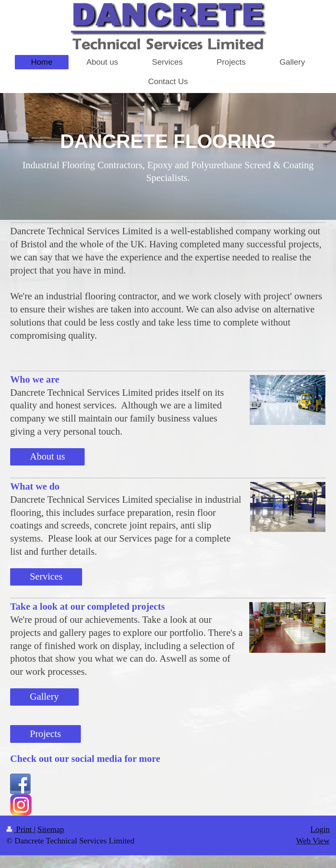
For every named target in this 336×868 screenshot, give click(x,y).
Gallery (44, 697)
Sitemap (51, 829)
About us (48, 456)
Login (320, 829)
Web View (313, 841)
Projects (45, 734)
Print (20, 829)
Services (46, 576)
